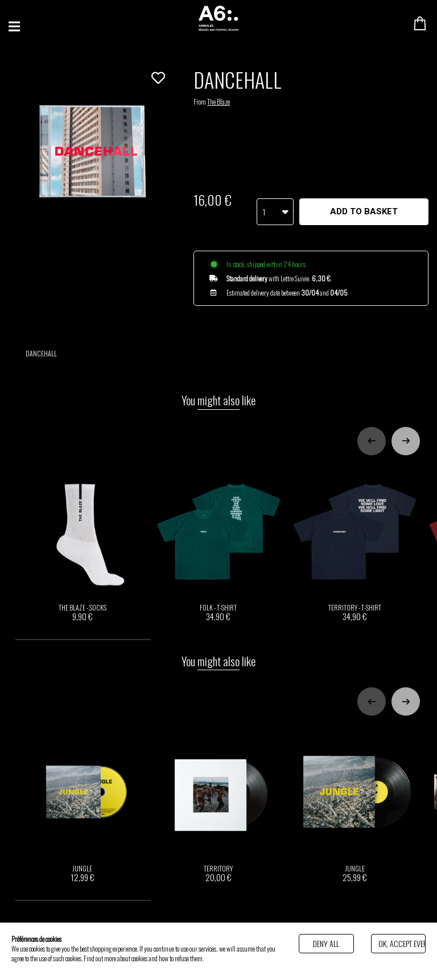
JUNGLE (82, 788)
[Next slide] (406, 424)
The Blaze (218, 101)
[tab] (83, 622)
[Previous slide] (372, 424)
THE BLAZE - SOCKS (82, 528)
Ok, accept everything (402, 943)
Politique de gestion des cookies (240, 958)
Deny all (326, 943)
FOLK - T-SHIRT (218, 528)
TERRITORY (218, 788)
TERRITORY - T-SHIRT (355, 528)
